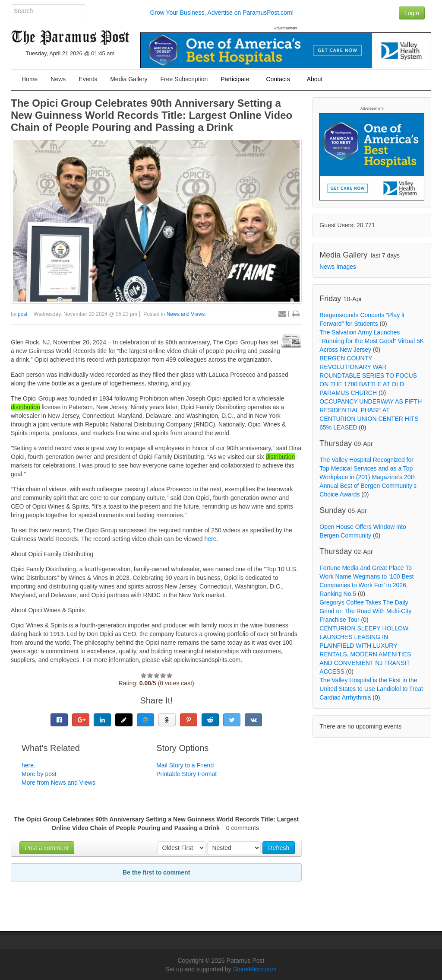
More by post (39, 774)
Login (412, 13)
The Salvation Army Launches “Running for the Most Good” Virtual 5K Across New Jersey (372, 341)
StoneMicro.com (255, 969)
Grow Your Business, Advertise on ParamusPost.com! (222, 13)
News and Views (186, 314)
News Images (338, 267)
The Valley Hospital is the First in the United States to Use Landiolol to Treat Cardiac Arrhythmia (371, 689)
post (23, 314)
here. (212, 539)
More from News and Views (58, 783)
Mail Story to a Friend (185, 765)
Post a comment (47, 848)
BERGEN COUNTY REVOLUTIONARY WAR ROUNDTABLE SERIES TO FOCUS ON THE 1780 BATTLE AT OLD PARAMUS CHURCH (368, 375)
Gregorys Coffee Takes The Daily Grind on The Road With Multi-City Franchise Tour (365, 611)
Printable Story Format (186, 774)
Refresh (279, 848)
